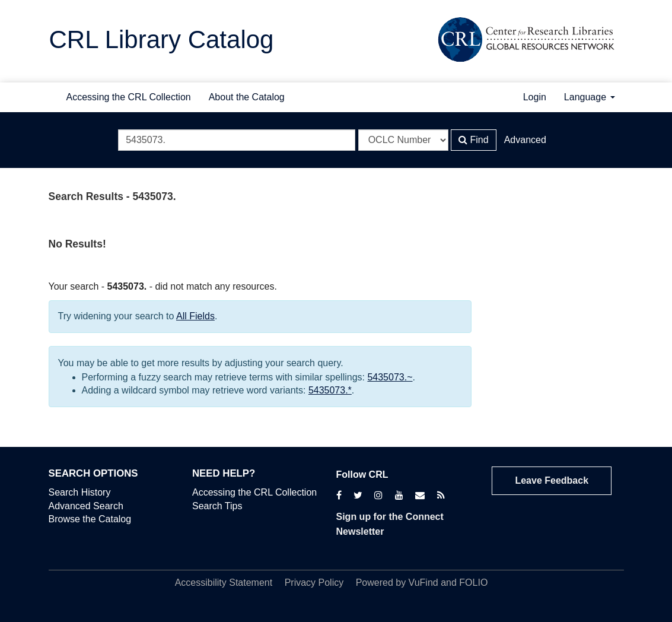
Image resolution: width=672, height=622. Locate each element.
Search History (80, 492)
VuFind (423, 583)
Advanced (525, 140)
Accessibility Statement (224, 583)
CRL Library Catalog (162, 39)
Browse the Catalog (90, 519)
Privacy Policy (314, 583)
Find (474, 140)
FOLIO (473, 583)
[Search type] (403, 140)
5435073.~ (390, 377)
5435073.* (330, 390)
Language (590, 97)
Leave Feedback (552, 480)
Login (535, 97)
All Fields (195, 316)
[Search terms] (237, 140)
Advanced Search (86, 506)
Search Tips (217, 506)
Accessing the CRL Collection (129, 97)
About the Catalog (247, 97)
